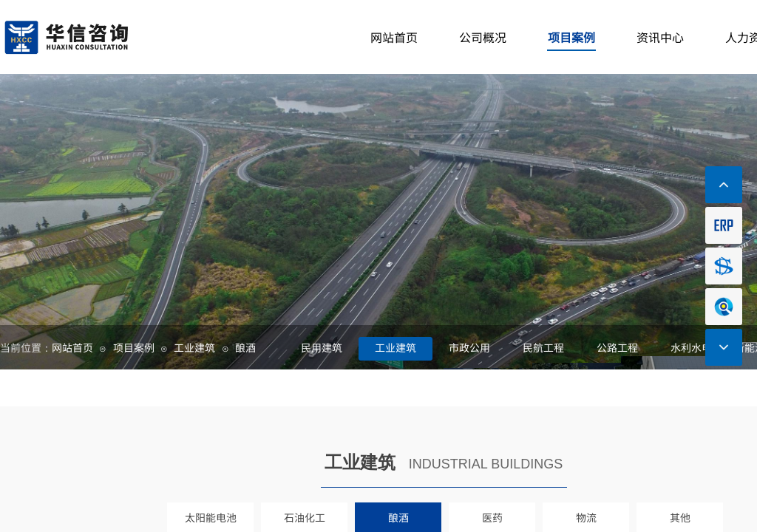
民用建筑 (322, 347)
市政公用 (469, 347)
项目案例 (134, 347)
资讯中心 (660, 37)
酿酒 (245, 347)
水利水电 (691, 347)
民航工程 (543, 347)
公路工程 (617, 347)
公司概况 (483, 37)
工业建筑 (194, 347)
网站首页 (72, 347)
